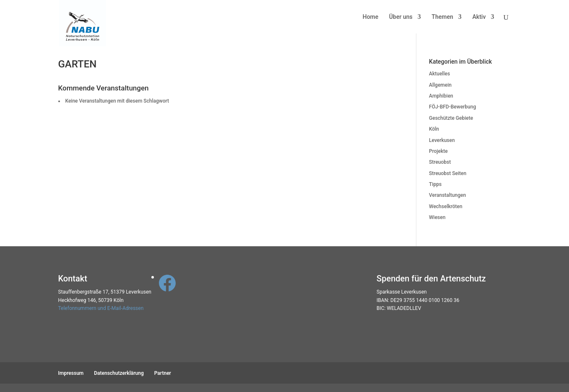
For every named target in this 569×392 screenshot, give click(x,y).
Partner (163, 373)
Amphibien (441, 96)
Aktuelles (439, 74)
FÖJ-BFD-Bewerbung (452, 107)
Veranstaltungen (447, 195)
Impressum (71, 373)
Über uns (401, 17)
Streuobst (440, 162)
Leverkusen (442, 140)
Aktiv (479, 17)
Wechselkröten (446, 206)
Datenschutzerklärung (119, 373)
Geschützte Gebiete (451, 118)
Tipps (435, 184)
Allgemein (440, 85)
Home (371, 17)
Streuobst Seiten (448, 173)
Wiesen (437, 217)
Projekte (438, 151)
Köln (434, 129)
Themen (442, 17)
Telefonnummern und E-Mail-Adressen (101, 308)
